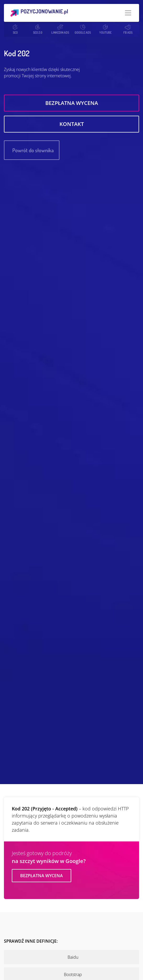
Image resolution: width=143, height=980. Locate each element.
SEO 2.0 (38, 29)
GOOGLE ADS (83, 29)
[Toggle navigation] (128, 13)
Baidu (73, 957)
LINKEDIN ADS (60, 29)
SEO (15, 29)
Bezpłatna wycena (72, 103)
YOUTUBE (105, 29)
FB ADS (128, 29)
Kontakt (72, 124)
